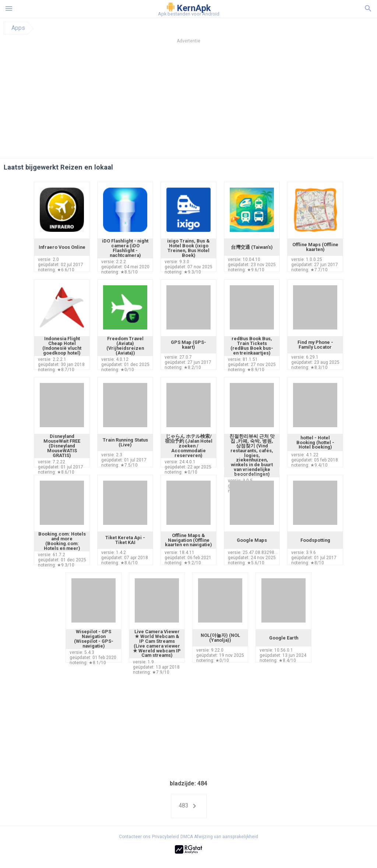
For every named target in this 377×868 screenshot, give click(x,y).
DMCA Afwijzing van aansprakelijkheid (219, 837)
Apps (18, 28)
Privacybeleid (165, 837)
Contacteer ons (135, 837)
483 (189, 806)
